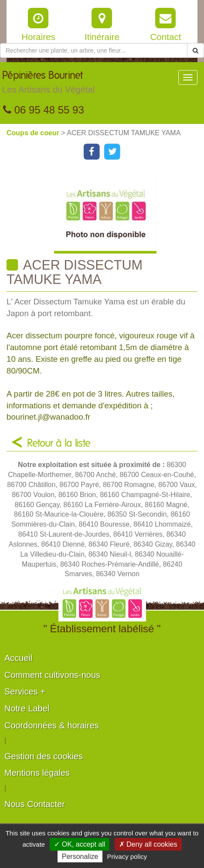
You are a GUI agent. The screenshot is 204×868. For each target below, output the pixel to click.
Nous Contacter (35, 804)
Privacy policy (127, 856)
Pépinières (48, 84)
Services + (25, 691)
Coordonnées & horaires (52, 725)
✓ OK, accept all (80, 844)
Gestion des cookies (44, 756)
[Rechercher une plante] (94, 50)
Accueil (18, 658)
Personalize (80, 856)
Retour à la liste (59, 444)
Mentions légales (37, 773)
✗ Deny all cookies (148, 844)
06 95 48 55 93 (44, 110)
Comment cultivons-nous (52, 675)
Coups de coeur (34, 133)
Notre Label (27, 708)
